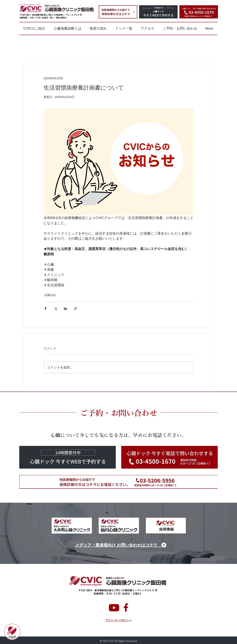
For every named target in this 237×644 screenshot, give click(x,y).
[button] (34, 28)
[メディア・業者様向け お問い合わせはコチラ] (119, 545)
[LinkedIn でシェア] (65, 309)
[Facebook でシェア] (46, 309)
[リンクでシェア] (75, 309)
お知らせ (50, 295)
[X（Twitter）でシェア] (55, 309)
